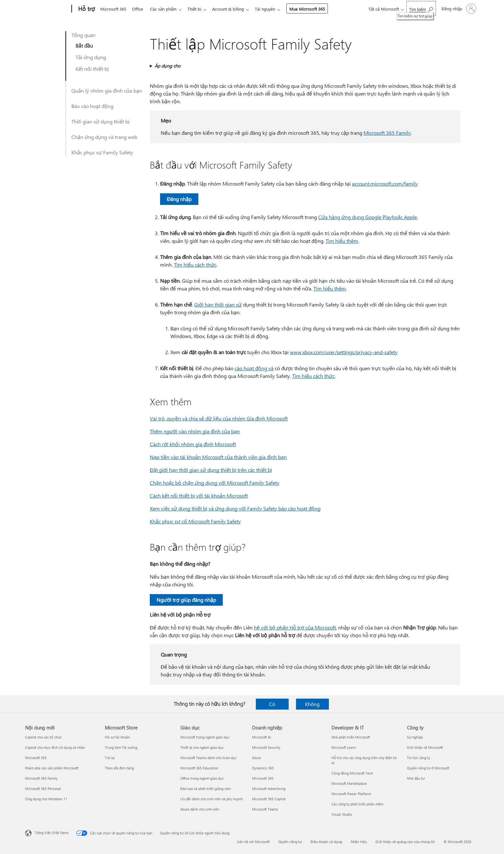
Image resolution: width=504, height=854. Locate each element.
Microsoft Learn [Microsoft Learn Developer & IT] (344, 747)
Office (139, 9)
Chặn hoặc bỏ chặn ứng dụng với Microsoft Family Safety (215, 483)
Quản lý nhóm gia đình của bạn (107, 91)
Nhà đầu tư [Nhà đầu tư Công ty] (416, 778)
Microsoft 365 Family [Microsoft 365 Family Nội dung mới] (41, 778)
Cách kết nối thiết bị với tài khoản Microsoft (199, 496)
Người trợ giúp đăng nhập (186, 600)
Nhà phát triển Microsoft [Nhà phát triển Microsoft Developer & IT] (351, 737)
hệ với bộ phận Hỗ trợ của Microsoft (295, 627)
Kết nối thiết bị (92, 69)
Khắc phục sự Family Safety (102, 152)
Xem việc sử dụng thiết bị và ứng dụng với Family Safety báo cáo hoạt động (235, 508)
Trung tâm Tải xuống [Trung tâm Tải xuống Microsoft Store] (121, 747)
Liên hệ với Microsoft (253, 842)
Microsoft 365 (113, 9)
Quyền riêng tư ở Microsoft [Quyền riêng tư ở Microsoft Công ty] (428, 768)
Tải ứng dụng (91, 57)
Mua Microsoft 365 (314, 9)
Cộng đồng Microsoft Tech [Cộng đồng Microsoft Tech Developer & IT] (352, 773)
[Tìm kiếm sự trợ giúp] (421, 8)
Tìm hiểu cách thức (195, 265)
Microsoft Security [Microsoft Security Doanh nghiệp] (266, 747)
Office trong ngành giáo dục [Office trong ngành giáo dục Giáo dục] (202, 778)
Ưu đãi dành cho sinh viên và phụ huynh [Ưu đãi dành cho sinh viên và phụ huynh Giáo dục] (212, 799)
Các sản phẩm (166, 9)
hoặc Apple (404, 217)
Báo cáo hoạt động (92, 106)
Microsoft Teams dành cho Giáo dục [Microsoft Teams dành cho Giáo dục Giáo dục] (208, 758)
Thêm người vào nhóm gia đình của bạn (195, 431)
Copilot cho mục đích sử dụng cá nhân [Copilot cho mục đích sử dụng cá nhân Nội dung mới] (55, 747)
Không (312, 704)
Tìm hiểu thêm (342, 241)
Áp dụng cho (167, 66)
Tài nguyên (271, 9)
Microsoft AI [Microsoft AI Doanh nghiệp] (261, 737)
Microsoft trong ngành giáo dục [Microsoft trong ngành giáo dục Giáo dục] (205, 737)
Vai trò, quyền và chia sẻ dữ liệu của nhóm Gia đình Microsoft (219, 418)
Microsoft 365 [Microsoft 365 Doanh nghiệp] (263, 778)
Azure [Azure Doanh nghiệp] (256, 758)
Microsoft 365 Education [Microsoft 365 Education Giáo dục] (199, 768)
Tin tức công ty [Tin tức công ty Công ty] (419, 758)
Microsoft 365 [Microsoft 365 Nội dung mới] (36, 758)
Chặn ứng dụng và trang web (104, 137)
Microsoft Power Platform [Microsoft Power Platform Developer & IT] (351, 794)
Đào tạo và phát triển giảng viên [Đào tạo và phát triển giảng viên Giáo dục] (206, 789)
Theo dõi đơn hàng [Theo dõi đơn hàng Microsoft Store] (119, 768)
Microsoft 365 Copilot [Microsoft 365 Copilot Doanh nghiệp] (269, 799)
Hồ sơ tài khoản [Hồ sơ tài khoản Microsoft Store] (117, 737)
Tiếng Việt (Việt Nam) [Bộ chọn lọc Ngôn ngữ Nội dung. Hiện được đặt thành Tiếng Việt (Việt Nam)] (52, 833)
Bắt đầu (84, 46)
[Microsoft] (47, 9)
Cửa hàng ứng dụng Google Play (355, 217)
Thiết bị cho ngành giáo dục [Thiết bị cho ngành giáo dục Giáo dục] (202, 747)
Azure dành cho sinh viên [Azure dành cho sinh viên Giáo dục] (200, 809)
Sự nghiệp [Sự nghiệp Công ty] (415, 737)
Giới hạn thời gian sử (218, 304)
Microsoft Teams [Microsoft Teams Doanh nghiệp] (265, 809)
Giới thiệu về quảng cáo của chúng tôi (405, 842)
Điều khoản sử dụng (326, 842)
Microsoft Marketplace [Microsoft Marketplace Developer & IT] (349, 783)
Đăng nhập (179, 199)
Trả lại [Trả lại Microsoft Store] (110, 758)
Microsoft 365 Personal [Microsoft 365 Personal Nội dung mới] (43, 789)
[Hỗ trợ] (86, 9)
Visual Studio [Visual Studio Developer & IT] (342, 814)
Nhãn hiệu (359, 842)
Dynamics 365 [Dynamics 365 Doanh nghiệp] (263, 768)
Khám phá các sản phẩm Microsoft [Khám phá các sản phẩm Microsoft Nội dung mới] (52, 768)
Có (272, 704)
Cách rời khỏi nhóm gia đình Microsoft (193, 444)
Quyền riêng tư (290, 842)
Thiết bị (198, 9)
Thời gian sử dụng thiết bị (100, 121)
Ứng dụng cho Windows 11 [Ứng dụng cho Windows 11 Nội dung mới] (46, 799)
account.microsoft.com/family (385, 184)
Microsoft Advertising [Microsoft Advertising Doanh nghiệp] (269, 789)
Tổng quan (83, 35)
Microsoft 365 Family (387, 133)
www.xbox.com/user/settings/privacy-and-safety (344, 352)
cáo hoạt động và (254, 368)
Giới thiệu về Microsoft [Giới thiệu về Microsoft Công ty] (425, 747)
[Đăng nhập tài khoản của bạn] (458, 9)
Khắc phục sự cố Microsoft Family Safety (195, 521)
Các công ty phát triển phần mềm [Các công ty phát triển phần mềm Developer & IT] (357, 804)
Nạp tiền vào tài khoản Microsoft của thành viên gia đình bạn (218, 457)
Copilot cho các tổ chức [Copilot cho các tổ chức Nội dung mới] (43, 737)
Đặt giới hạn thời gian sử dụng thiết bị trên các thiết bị (211, 470)
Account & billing (233, 9)
